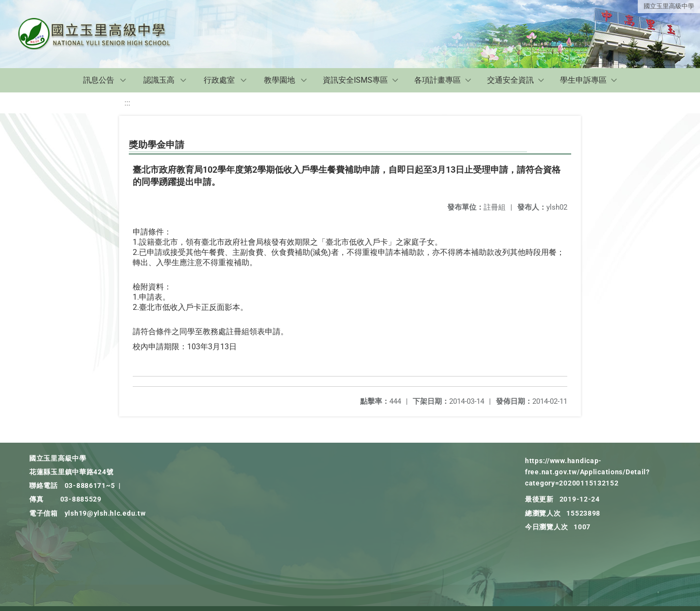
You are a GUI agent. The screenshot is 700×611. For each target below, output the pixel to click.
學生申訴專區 (583, 80)
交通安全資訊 (510, 80)
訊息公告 (99, 80)
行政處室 (219, 80)
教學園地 (280, 80)
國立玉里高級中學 (669, 6)
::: (127, 103)
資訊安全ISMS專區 (355, 80)
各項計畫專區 (437, 80)
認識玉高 (159, 80)
